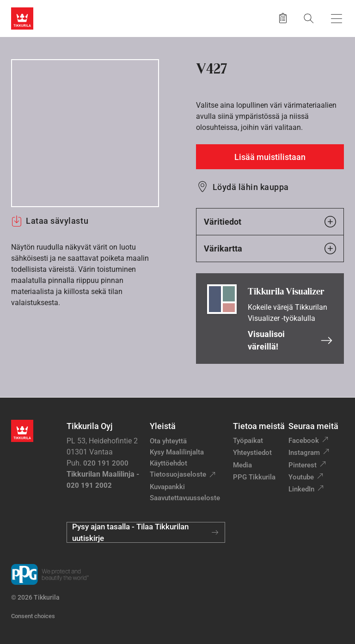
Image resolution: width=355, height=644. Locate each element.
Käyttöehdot (168, 463)
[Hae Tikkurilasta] (309, 18)
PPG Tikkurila (254, 477)
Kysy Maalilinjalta (177, 452)
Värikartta (270, 248)
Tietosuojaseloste (178, 474)
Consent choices (33, 616)
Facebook (304, 441)
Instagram (304, 453)
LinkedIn (301, 489)
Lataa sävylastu (50, 221)
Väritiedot (270, 222)
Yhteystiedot (252, 453)
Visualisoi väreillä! (290, 340)
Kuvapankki (167, 487)
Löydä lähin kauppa (251, 187)
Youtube (301, 477)
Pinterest (303, 465)
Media (242, 465)
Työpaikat (248, 441)
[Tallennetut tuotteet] (283, 18)
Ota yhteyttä (168, 441)
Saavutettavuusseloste (185, 498)
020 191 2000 (106, 463)
